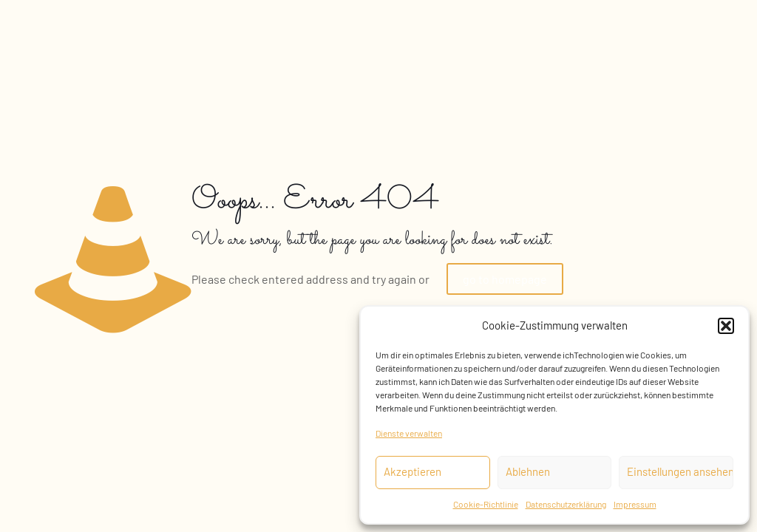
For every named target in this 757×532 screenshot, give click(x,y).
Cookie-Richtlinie (486, 504)
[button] (726, 326)
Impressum (635, 504)
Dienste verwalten (409, 433)
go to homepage (505, 279)
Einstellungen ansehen (680, 471)
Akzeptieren (413, 471)
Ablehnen (528, 471)
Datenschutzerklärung (566, 504)
